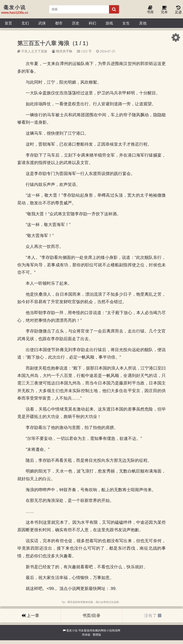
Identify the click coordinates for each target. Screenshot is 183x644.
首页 (8, 23)
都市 (59, 23)
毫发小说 (72, 630)
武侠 (42, 23)
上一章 (30, 616)
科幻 (92, 23)
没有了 (153, 616)
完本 (164, 10)
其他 (143, 23)
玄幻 (25, 23)
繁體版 (97, 635)
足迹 (178, 10)
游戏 (109, 23)
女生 (126, 23)
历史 (76, 23)
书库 (150, 10)
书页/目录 (91, 616)
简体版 (86, 635)
